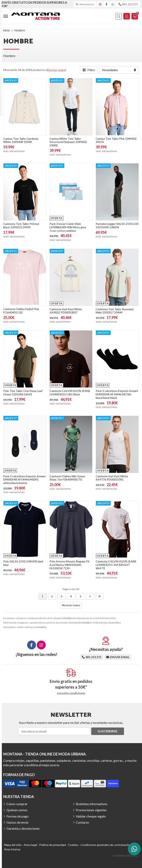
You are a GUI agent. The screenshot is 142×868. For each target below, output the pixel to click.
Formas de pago (17, 816)
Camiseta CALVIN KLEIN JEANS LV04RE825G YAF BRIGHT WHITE (116, 565)
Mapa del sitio (13, 845)
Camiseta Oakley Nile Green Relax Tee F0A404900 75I (67, 478)
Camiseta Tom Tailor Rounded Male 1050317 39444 (115, 311)
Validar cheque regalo (91, 816)
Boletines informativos (92, 804)
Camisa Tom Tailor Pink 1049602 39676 (116, 140)
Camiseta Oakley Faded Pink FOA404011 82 (21, 311)
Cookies (73, 845)
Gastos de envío (17, 822)
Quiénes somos (17, 810)
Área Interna (12, 849)
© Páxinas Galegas (125, 856)
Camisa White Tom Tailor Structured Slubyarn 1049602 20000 (68, 142)
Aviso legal (30, 845)
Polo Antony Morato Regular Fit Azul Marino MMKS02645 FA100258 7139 (69, 565)
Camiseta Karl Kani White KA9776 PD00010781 (112, 478)
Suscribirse (108, 731)
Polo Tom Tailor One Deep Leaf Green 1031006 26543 (23, 393)
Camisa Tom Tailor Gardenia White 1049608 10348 (21, 140)
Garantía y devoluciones (23, 828)
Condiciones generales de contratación (105, 845)
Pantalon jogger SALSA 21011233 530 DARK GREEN (117, 225)
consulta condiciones (71, 693)
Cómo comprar (17, 804)
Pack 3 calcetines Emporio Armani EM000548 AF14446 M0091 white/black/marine (24, 480)
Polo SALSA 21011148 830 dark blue (23, 563)
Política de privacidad (52, 845)
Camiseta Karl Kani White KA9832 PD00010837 (66, 311)
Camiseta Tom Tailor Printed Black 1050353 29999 (21, 225)
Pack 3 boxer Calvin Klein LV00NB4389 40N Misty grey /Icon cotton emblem (68, 227)
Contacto (82, 822)
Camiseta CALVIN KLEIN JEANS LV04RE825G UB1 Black (70, 393)
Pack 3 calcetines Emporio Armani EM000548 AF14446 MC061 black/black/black (117, 394)
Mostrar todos (56, 70)
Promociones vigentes (91, 810)
